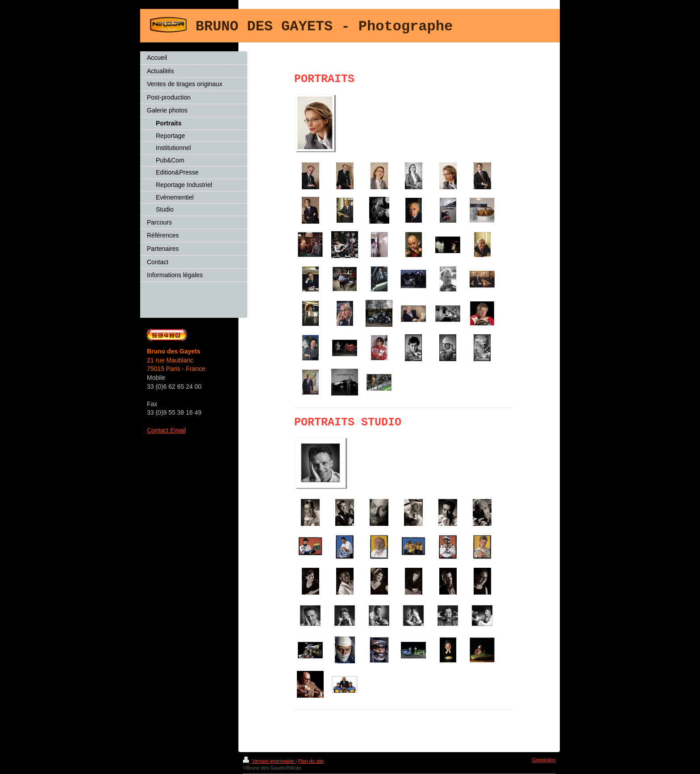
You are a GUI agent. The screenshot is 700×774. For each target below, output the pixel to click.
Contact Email (166, 430)
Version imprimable (269, 761)
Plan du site (311, 761)
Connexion (544, 760)
